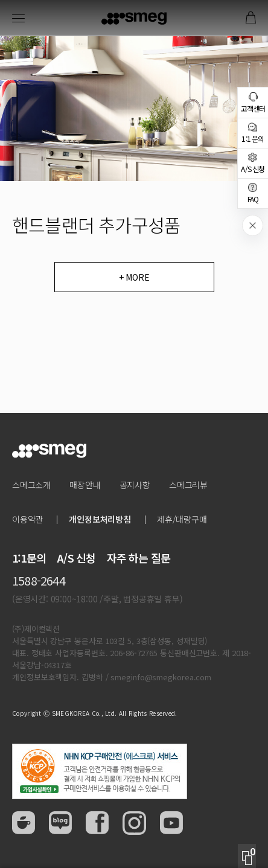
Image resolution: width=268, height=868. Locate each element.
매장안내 (85, 485)
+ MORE (134, 277)
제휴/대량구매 (182, 519)
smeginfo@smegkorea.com (161, 677)
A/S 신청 (76, 558)
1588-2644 (39, 580)
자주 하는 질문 (139, 558)
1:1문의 (29, 558)
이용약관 (27, 519)
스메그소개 (31, 485)
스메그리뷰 (188, 485)
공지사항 (135, 485)
